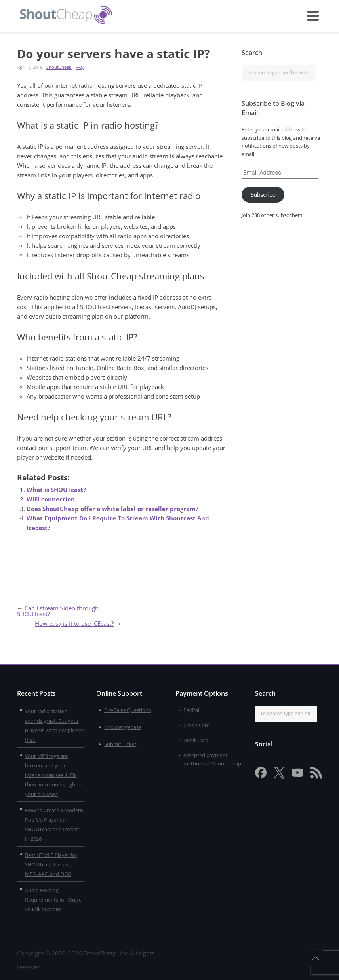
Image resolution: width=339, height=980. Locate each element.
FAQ (80, 67)
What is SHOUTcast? (56, 490)
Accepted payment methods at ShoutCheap (212, 759)
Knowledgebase (123, 727)
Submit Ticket (120, 744)
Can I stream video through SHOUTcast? (58, 611)
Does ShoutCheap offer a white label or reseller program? (112, 509)
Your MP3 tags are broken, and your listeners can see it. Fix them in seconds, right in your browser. (54, 775)
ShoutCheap (59, 67)
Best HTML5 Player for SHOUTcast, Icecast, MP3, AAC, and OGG (51, 864)
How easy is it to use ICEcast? (74, 623)
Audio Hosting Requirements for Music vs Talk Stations (53, 900)
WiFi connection (51, 499)
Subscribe (263, 195)
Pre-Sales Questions (128, 710)
